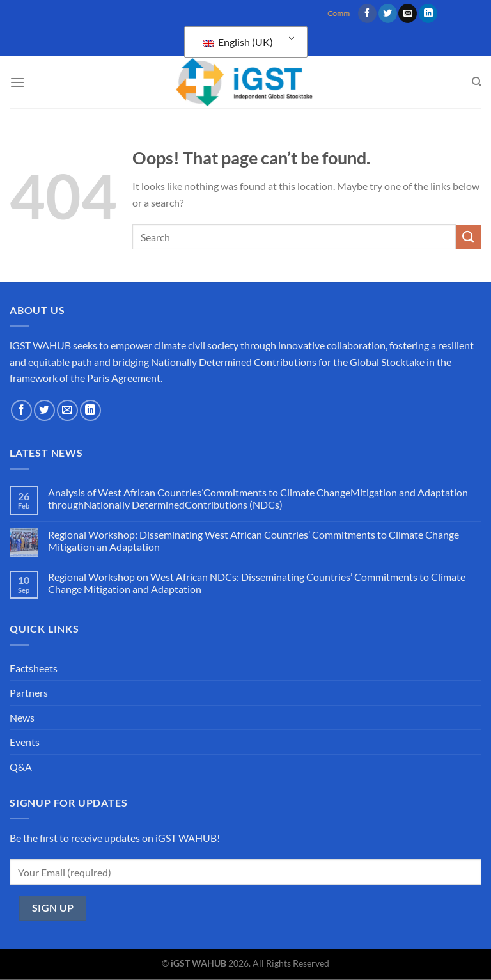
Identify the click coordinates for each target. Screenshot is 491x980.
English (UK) (238, 42)
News (22, 717)
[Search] (477, 82)
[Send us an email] (408, 13)
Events (25, 742)
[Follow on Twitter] (388, 13)
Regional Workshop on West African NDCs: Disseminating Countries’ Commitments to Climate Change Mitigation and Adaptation (257, 583)
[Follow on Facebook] (367, 13)
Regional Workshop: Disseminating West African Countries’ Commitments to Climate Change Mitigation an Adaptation (253, 541)
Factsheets (34, 668)
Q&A (21, 767)
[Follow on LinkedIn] (428, 13)
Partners (29, 692)
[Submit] (469, 237)
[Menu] (17, 82)
